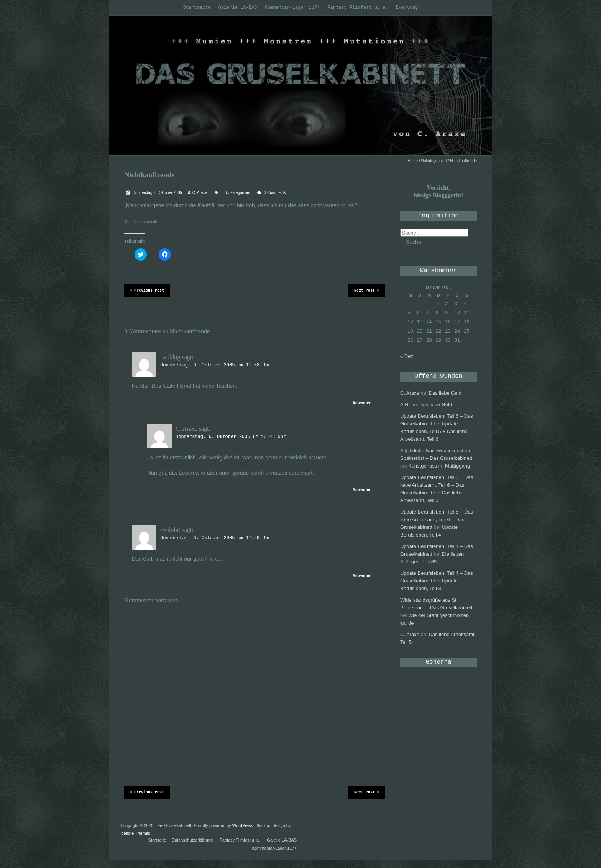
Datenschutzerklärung (192, 840)
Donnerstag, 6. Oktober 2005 (157, 193)
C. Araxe (200, 193)
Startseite (197, 8)
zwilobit (170, 530)
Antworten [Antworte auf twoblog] (362, 403)
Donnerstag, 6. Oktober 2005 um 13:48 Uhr (231, 437)
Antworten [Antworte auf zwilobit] (362, 576)
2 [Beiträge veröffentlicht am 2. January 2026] (446, 303)
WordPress (243, 825)
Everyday (407, 8)
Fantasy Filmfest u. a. (358, 8)
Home (413, 161)
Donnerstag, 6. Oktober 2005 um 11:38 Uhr (215, 365)
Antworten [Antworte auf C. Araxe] (362, 490)
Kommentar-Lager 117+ (292, 8)
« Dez (407, 356)
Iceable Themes (135, 833)
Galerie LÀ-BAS (238, 8)
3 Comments (275, 193)
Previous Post (147, 290)
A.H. (405, 404)
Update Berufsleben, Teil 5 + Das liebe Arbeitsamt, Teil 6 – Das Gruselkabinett (437, 485)
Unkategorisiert (434, 161)
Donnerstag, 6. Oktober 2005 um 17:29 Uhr (215, 538)
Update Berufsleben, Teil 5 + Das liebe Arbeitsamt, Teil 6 (434, 431)
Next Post (367, 290)
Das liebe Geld (445, 393)
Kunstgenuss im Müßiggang (439, 466)
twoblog (170, 357)
